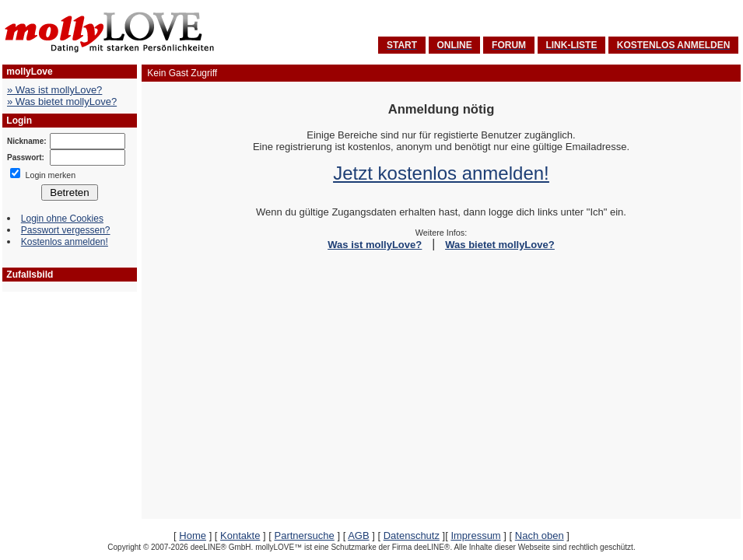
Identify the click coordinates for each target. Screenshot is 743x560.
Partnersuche (304, 535)
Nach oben (540, 535)
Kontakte (240, 535)
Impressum (475, 535)
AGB (358, 535)
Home (193, 535)
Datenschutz (412, 535)
